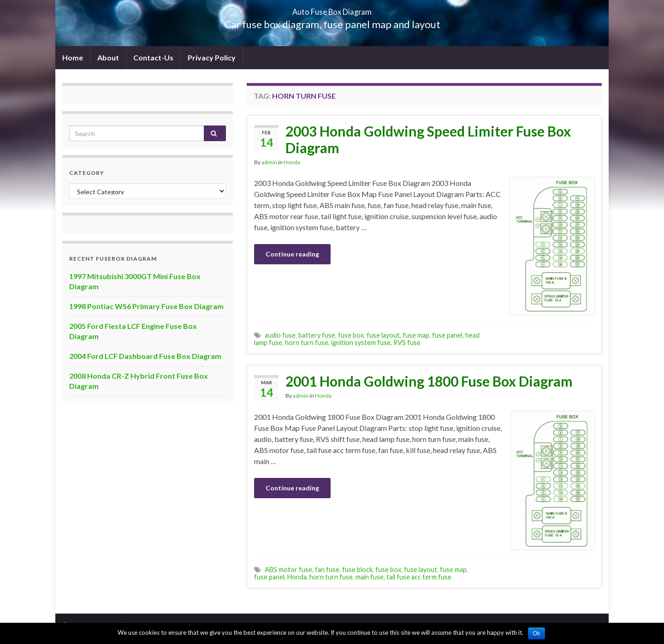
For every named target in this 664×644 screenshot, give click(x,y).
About (108, 57)
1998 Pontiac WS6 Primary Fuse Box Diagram (146, 306)
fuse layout (383, 335)
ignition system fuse (361, 343)
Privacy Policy (212, 57)
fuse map (416, 335)
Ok (537, 633)
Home (73, 57)
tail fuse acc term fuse (419, 577)
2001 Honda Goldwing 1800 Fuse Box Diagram (429, 381)
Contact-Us (153, 57)
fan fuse (327, 569)
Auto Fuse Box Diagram (332, 9)
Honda (292, 162)
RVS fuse (407, 343)
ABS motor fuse (288, 569)
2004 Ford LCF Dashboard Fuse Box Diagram (145, 356)
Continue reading (292, 254)
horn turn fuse (307, 343)
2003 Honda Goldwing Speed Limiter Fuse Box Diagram (428, 139)
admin (269, 162)
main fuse (370, 577)
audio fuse (280, 335)
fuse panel (447, 335)
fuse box (351, 335)
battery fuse (317, 335)
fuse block (357, 569)
